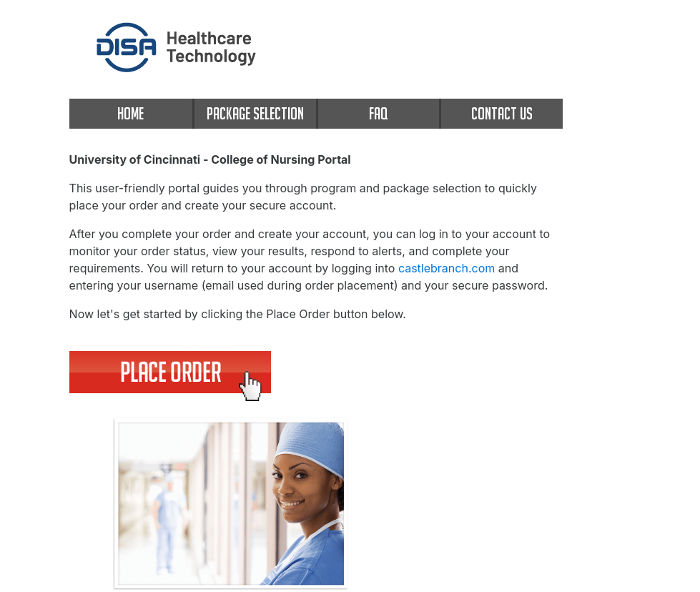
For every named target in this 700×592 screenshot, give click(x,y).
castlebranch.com (447, 268)
